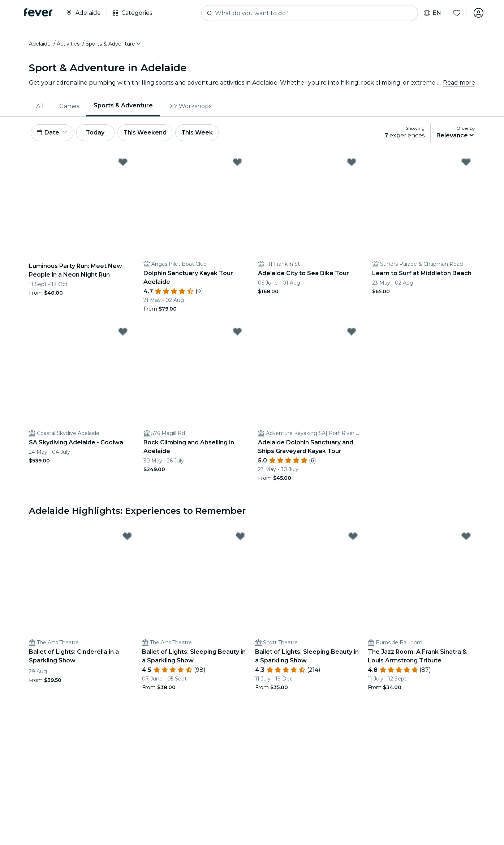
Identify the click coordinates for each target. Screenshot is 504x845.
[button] (114, 44)
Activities (68, 44)
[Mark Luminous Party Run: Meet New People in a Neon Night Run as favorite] (123, 163)
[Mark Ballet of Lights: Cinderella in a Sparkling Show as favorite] (127, 537)
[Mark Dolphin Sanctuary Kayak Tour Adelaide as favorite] (237, 163)
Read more (459, 83)
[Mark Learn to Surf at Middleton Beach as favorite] (466, 163)
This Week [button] (201, 133)
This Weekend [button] (148, 133)
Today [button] (97, 133)
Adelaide (40, 44)
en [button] (432, 13)
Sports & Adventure (123, 106)
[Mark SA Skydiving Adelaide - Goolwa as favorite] (123, 333)
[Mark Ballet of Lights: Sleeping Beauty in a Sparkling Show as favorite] (240, 537)
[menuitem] (40, 107)
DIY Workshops (189, 106)
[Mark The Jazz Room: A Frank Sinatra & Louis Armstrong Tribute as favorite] (466, 537)
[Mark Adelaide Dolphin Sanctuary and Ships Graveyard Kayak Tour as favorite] (352, 333)
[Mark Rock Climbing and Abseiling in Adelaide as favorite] (237, 333)
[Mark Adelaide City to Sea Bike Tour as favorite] (352, 163)
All (40, 106)
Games (69, 106)
